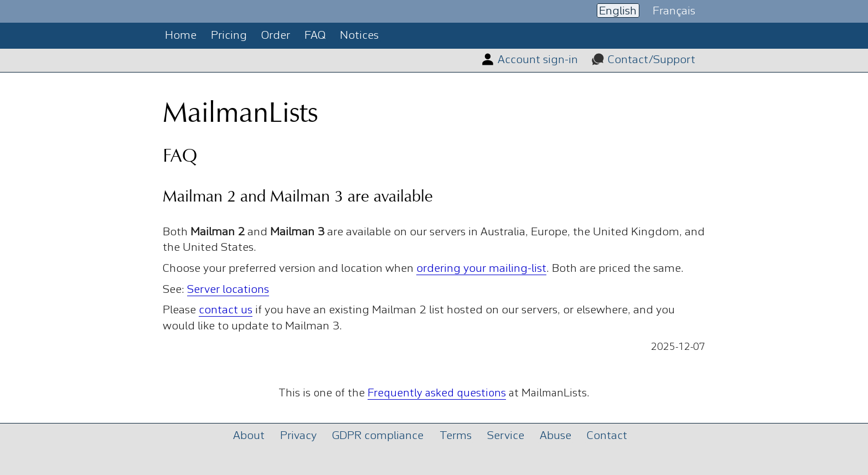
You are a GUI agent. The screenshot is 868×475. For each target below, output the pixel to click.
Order (276, 36)
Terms (456, 436)
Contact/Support (652, 60)
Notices (359, 36)
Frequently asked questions (437, 394)
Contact (607, 436)
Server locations (228, 290)
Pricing (229, 36)
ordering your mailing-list (481, 269)
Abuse (556, 436)
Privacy (298, 436)
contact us (226, 310)
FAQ (315, 36)
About (249, 436)
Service (506, 436)
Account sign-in (538, 60)
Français (674, 11)
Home (181, 36)
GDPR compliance (378, 436)
